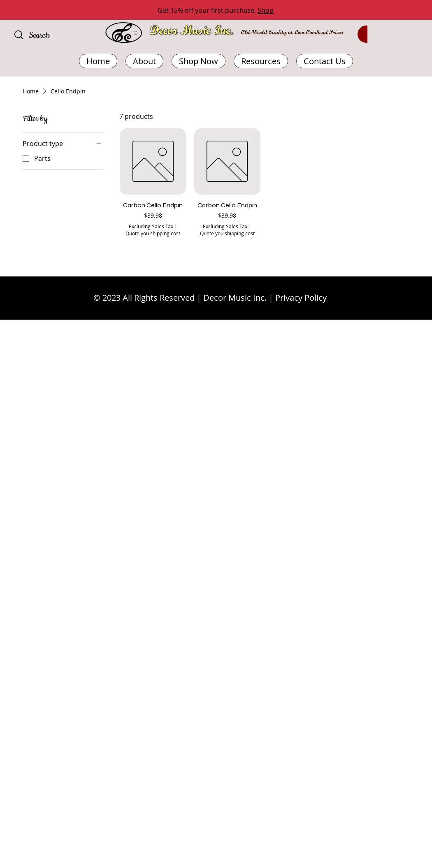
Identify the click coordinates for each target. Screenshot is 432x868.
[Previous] (43, 10)
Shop (266, 10)
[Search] (51, 36)
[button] (261, 61)
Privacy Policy (301, 298)
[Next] (389, 10)
